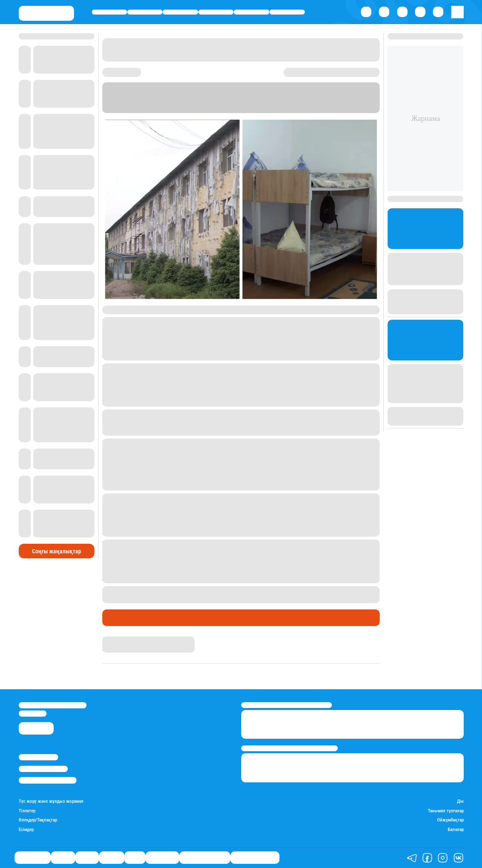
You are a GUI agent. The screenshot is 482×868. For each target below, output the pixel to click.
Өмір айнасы (109, 12)
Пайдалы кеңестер (255, 858)
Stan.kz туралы (38, 757)
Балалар (456, 830)
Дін (460, 801)
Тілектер (27, 811)
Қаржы (145, 12)
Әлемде (216, 12)
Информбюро (124, 109)
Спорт (251, 12)
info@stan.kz (33, 714)
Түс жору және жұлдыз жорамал (51, 801)
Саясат (180, 12)
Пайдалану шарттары (48, 780)
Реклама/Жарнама (43, 769)
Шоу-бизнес (287, 12)
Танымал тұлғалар (446, 811)
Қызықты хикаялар (205, 858)
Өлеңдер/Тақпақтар (38, 820)
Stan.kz (289, 101)
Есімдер (26, 830)
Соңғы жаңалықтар (57, 551)
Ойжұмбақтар (450, 820)
